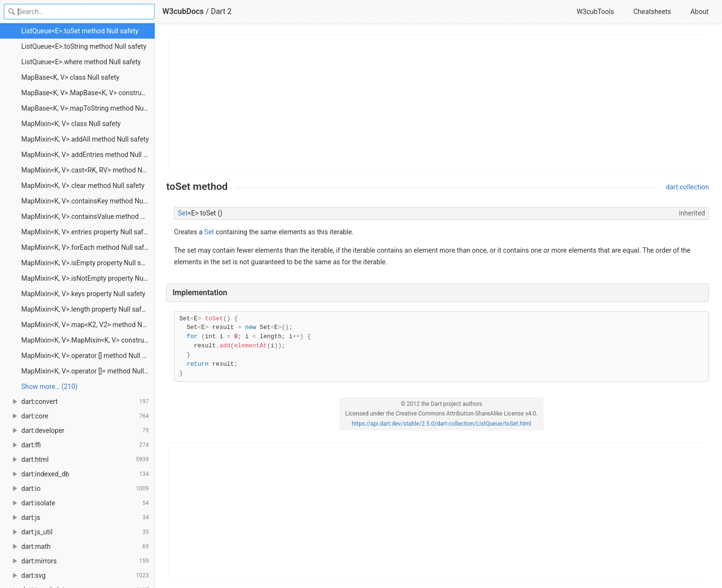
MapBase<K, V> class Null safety (70, 77)
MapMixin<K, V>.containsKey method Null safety (88, 201)
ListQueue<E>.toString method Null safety (84, 46)
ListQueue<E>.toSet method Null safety (80, 31)
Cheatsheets (652, 12)
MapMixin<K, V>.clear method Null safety (83, 186)
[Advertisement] (438, 102)
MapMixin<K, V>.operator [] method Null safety (88, 356)
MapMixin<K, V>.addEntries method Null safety (88, 155)
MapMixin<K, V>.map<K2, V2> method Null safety (88, 325)
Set (183, 213)
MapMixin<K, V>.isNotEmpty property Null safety (88, 278)
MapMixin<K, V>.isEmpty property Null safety (88, 263)
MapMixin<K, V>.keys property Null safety (83, 294)
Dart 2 (221, 11)
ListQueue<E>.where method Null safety (81, 62)
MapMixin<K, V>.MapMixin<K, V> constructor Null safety (88, 340)
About (700, 12)
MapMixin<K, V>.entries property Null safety (87, 232)
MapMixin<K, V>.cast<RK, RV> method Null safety (88, 170)
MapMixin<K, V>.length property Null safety (86, 309)
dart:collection (687, 187)
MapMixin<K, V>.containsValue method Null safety (88, 216)
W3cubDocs (183, 11)
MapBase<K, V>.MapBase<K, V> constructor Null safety (88, 93)
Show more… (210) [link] (49, 387)
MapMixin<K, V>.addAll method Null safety (85, 139)
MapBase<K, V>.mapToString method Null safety (88, 108)
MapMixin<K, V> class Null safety (71, 124)
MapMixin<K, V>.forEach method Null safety (87, 247)
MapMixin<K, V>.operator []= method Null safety (88, 371)
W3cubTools (595, 12)
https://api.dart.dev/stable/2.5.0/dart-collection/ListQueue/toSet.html (442, 424)
